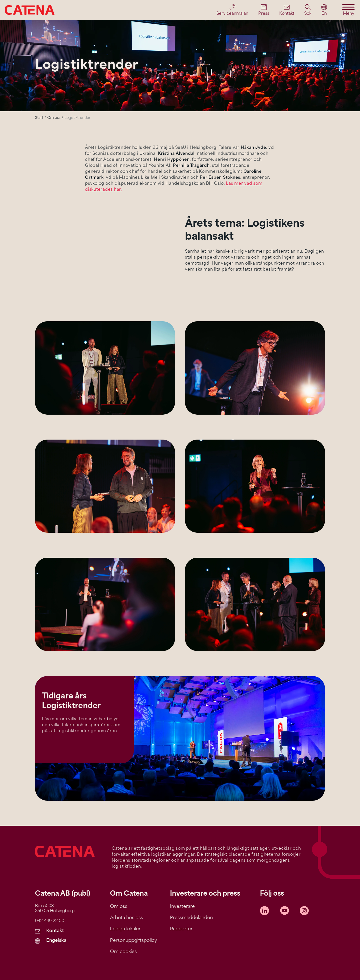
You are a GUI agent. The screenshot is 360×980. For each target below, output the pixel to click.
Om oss (54, 118)
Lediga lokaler (125, 929)
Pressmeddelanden (191, 918)
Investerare (182, 907)
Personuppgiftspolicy (133, 941)
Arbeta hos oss (126, 918)
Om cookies (123, 952)
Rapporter (181, 929)
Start (39, 118)
